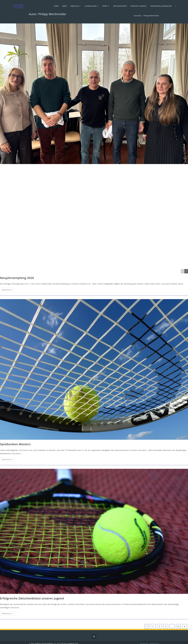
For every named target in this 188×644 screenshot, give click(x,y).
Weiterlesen (8, 290)
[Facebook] (94, 636)
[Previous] (183, 271)
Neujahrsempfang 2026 (17, 278)
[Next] (186, 271)
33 (178, 626)
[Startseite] (138, 16)
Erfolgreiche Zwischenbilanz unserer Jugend (32, 598)
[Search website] (176, 6)
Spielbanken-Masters (15, 444)
